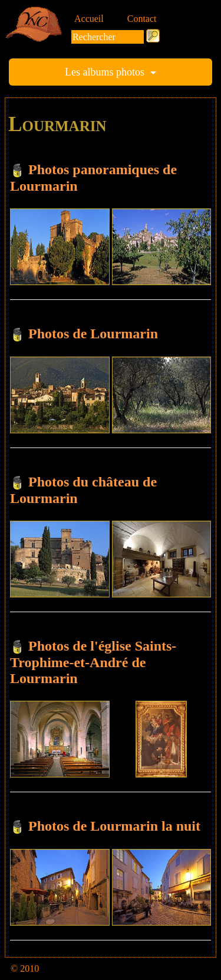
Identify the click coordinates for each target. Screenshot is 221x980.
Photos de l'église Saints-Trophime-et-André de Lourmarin (93, 662)
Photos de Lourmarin (93, 334)
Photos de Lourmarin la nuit (114, 826)
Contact (142, 19)
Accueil (89, 19)
